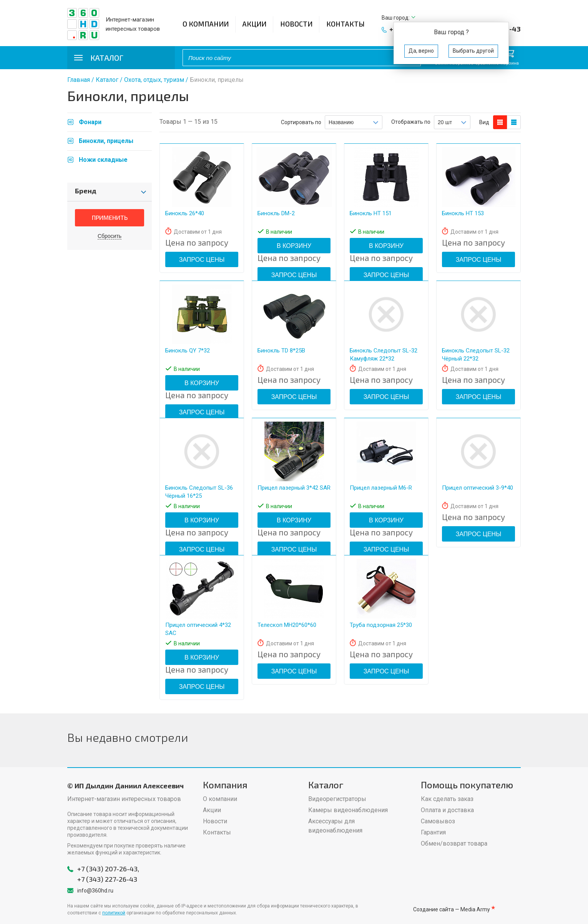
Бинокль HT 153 (463, 213)
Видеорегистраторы (337, 799)
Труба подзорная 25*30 (381, 625)
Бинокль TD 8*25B (281, 351)
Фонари (90, 122)
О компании (206, 24)
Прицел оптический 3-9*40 (478, 488)
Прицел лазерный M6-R (381, 488)
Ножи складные (103, 160)
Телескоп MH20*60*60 (287, 625)
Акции (254, 24)
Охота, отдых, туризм (154, 80)
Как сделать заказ (447, 799)
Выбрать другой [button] (473, 51)
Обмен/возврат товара (454, 843)
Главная (79, 80)
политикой (114, 913)
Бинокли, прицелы (106, 141)
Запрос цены (202, 260)
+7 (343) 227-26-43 (107, 879)
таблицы (514, 122)
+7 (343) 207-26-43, (108, 869)
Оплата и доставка (447, 810)
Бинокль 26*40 (185, 213)
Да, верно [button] (421, 51)
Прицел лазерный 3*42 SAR (294, 488)
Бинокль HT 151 (371, 213)
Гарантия (433, 832)
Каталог (107, 80)
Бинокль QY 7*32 (188, 351)
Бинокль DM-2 (276, 213)
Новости (296, 24)
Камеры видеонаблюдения (348, 810)
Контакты (345, 24)
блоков (500, 122)
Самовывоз (438, 821)
